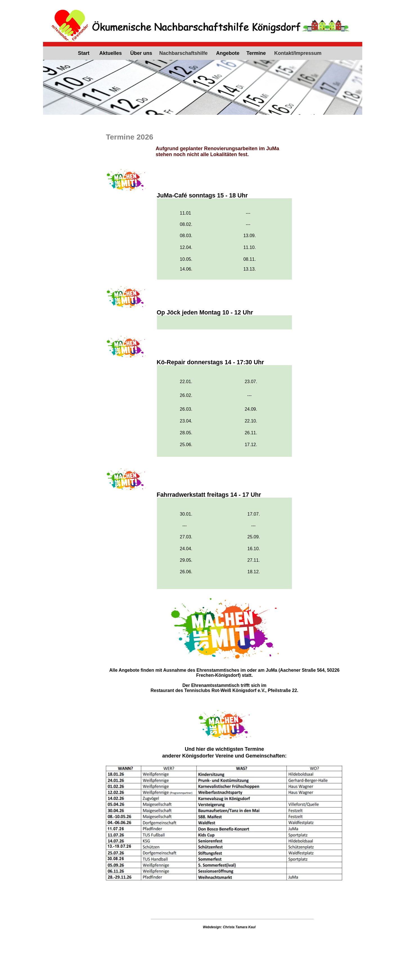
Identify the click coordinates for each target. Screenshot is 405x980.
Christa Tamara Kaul (239, 927)
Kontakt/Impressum (298, 53)
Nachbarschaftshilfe (183, 53)
